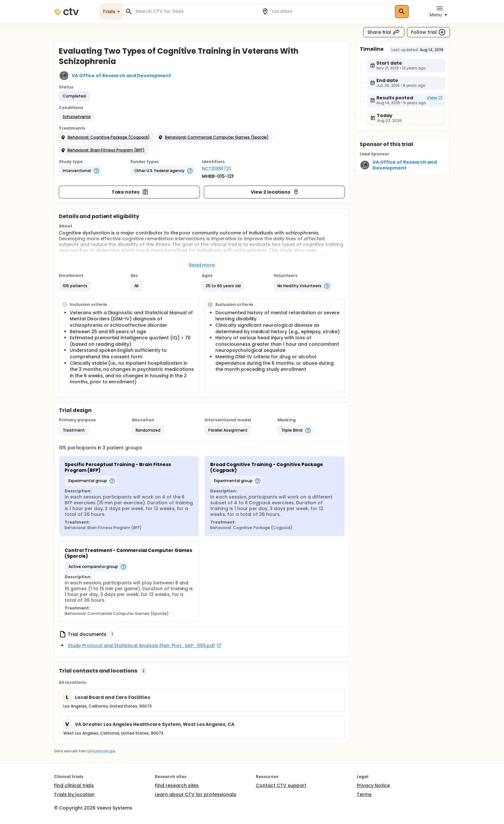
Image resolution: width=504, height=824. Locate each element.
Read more (202, 265)
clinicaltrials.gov (101, 751)
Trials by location (74, 794)
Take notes (130, 192)
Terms (364, 794)
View (435, 98)
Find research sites (177, 785)
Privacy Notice (373, 785)
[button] (77, 117)
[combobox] (194, 11)
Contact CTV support (281, 785)
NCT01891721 (216, 169)
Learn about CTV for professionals (196, 794)
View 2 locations (275, 192)
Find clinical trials (74, 785)
